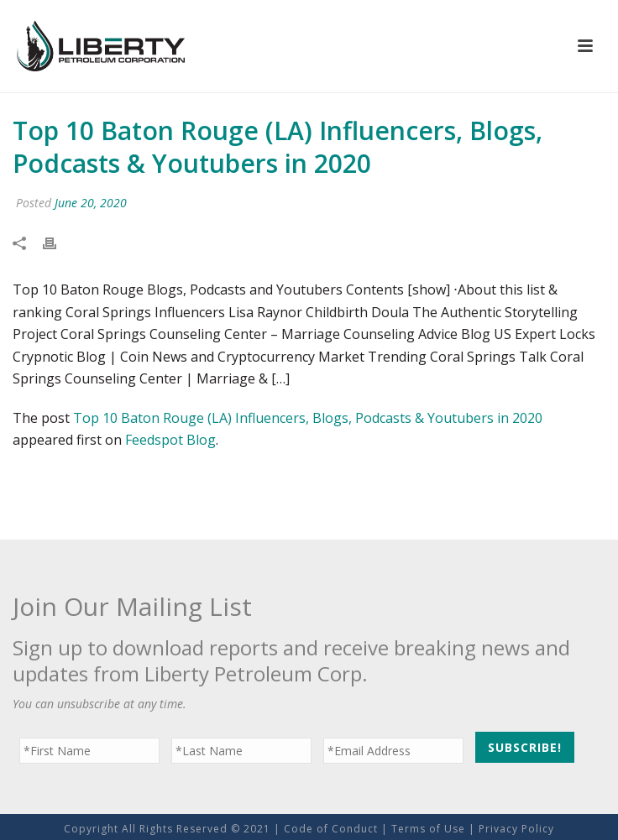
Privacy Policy (516, 829)
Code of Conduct (331, 829)
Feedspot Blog (170, 440)
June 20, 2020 (91, 203)
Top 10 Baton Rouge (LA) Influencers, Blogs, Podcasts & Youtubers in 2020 (308, 418)
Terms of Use (428, 829)
